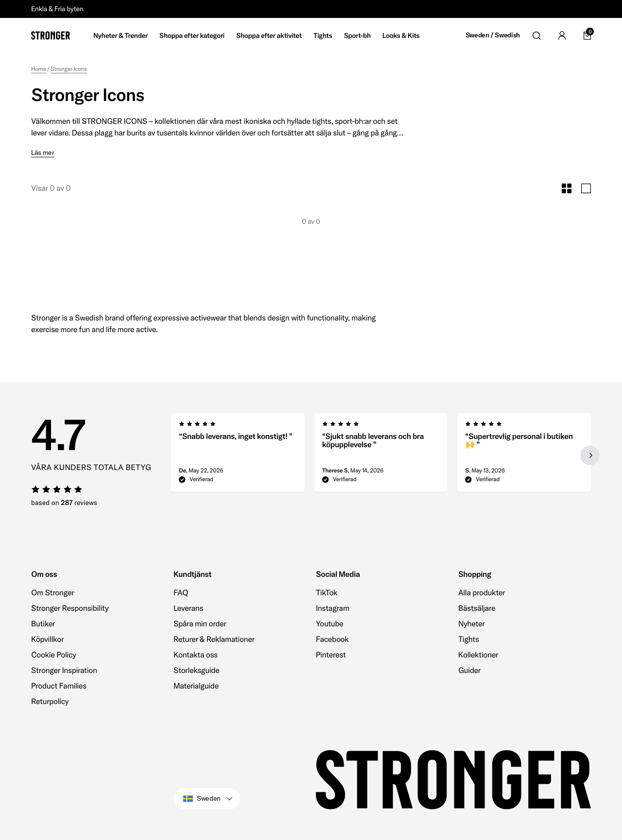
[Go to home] (51, 35)
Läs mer (43, 153)
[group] (238, 455)
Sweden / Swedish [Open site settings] (493, 35)
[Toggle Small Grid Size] (567, 188)
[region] (381, 455)
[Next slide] (590, 455)
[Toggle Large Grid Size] (586, 188)
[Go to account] (562, 35)
